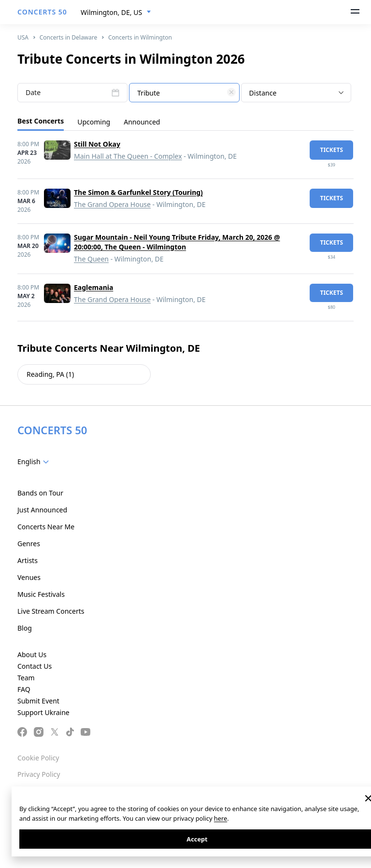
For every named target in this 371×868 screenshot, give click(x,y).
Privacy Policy (39, 774)
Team (26, 678)
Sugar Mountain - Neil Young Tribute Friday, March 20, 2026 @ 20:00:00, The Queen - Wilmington (177, 242)
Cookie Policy (38, 758)
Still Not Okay (97, 144)
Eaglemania (93, 287)
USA (23, 37)
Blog (25, 628)
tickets (331, 150)
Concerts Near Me (46, 527)
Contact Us (35, 666)
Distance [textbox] (263, 93)
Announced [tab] (142, 122)
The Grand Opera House (112, 204)
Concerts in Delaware (69, 37)
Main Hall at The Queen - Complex (128, 156)
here (221, 818)
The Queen (91, 259)
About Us (32, 654)
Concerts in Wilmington (140, 37)
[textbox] (184, 93)
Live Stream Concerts (51, 611)
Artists (28, 560)
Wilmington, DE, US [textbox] (111, 12)
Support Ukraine (43, 712)
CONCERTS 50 (42, 12)
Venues (29, 577)
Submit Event (38, 701)
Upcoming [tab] (94, 122)
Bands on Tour (40, 493)
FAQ (24, 689)
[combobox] (116, 13)
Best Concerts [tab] (41, 121)
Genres (29, 544)
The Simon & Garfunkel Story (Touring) (138, 192)
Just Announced (42, 510)
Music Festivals (41, 594)
